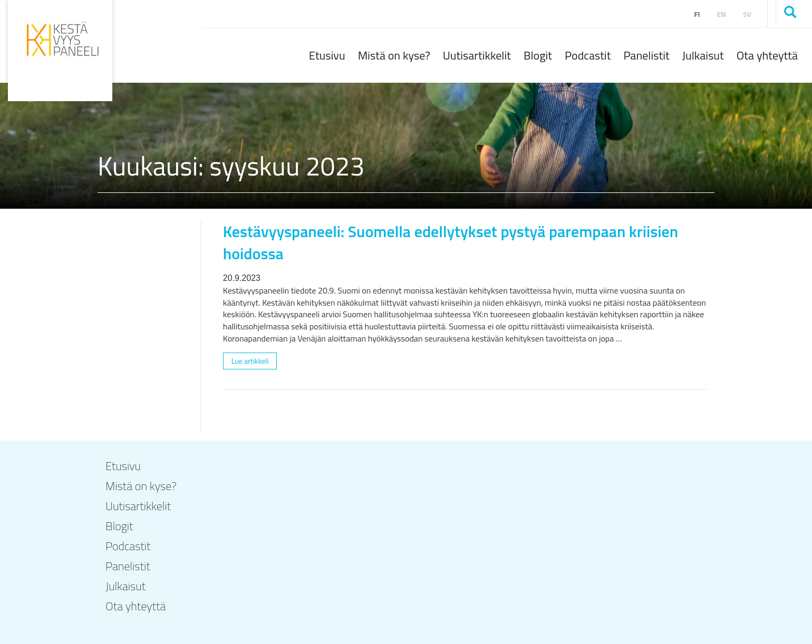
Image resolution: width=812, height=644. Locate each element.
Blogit (538, 55)
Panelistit (646, 55)
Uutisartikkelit (477, 55)
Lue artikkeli (250, 361)
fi (697, 14)
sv (747, 14)
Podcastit (588, 55)
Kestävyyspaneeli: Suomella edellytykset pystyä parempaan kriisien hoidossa (451, 242)
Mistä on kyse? (394, 55)
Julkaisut (703, 55)
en (722, 14)
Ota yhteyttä (767, 55)
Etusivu (327, 55)
